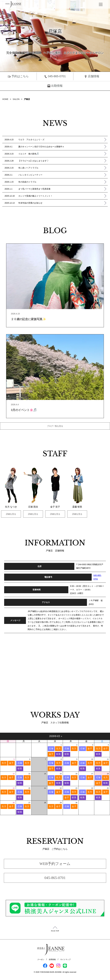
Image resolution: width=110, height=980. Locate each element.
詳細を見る (11, 514)
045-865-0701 (55, 76)
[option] (11, 493)
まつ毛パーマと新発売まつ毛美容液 (62, 189)
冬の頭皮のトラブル (62, 182)
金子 (51, 754)
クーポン (41, 960)
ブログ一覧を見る (55, 426)
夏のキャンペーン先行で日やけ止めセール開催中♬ (62, 147)
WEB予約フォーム (55, 864)
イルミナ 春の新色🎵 (62, 154)
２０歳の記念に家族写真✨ (28, 319)
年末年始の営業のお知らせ (62, 203)
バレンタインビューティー (62, 175)
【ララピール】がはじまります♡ (62, 161)
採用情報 (52, 960)
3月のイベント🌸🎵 (24, 410)
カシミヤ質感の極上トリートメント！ (62, 196)
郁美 (58, 754)
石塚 (51, 749)
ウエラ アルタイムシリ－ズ (62, 140)
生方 (58, 749)
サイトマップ (65, 960)
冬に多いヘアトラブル (62, 168)
